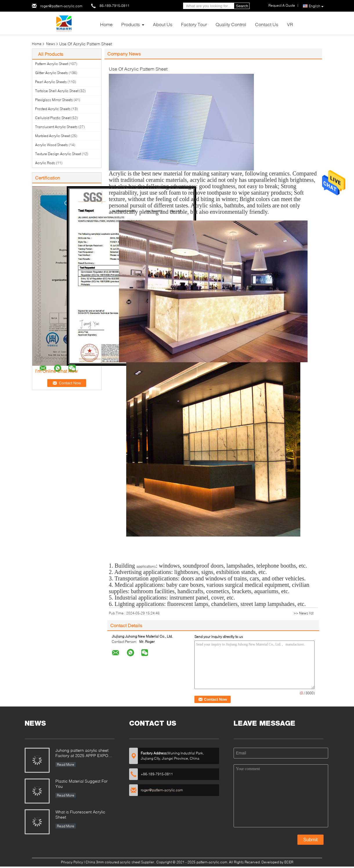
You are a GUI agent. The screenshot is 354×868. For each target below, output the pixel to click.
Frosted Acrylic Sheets (53, 109)
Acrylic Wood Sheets (52, 145)
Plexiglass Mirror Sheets (54, 100)
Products (131, 24)
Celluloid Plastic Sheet (53, 118)
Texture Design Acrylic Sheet (58, 154)
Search (242, 6)
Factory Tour (194, 24)
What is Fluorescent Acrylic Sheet (80, 814)
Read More (66, 764)
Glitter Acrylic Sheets (52, 73)
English (316, 6)
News (51, 44)
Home (106, 24)
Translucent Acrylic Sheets (56, 127)
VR (290, 24)
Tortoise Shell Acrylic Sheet (57, 91)
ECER (289, 862)
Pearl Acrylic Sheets (51, 82)
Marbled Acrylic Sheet (53, 136)
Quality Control (231, 24)
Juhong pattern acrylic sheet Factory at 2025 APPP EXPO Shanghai (82, 753)
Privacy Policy (72, 862)
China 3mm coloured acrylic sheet (113, 862)
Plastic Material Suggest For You (82, 784)
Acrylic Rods (45, 163)
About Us (163, 24)
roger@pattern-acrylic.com (61, 6)
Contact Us (267, 24)
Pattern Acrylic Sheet (52, 64)
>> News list (304, 613)
